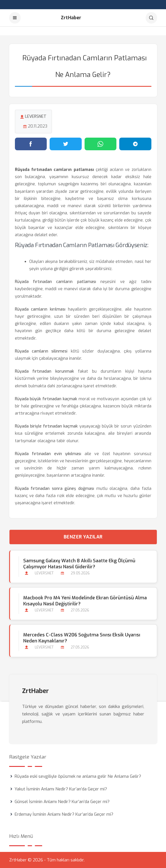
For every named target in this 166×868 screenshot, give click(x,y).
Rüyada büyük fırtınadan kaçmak (46, 399)
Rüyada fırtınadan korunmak (45, 371)
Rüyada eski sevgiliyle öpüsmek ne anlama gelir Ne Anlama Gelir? (78, 776)
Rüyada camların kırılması (40, 309)
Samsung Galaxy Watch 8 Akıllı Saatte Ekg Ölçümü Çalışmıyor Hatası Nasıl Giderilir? (79, 564)
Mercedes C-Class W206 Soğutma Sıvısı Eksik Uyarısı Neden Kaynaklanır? (82, 638)
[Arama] (151, 18)
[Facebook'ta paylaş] (31, 144)
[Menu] (15, 18)
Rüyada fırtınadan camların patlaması (55, 282)
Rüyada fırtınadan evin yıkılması (48, 454)
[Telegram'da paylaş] (135, 144)
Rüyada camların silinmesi (41, 351)
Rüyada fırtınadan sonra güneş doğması (55, 489)
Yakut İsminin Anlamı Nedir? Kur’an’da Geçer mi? (61, 789)
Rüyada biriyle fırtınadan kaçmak (46, 426)
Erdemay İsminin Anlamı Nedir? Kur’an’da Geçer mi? (64, 814)
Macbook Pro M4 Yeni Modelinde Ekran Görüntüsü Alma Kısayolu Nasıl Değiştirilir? (85, 601)
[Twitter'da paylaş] (66, 144)
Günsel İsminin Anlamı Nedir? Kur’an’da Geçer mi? (62, 802)
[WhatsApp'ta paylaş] (101, 144)
